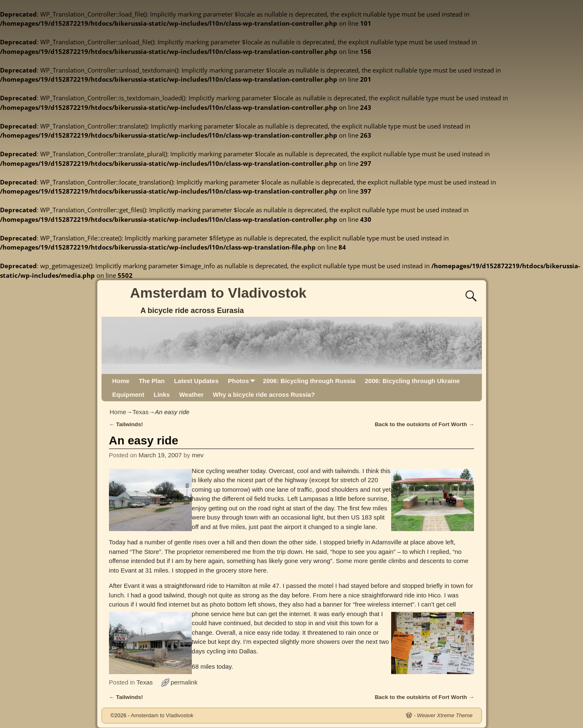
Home (121, 381)
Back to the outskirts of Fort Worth (424, 424)
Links (162, 394)
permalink (184, 682)
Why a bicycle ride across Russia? (264, 394)
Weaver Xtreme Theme (445, 715)
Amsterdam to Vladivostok (218, 293)
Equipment (128, 394)
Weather (191, 394)
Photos (243, 381)
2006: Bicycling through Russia (309, 381)
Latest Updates (196, 381)
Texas (141, 412)
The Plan (152, 381)
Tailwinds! (126, 424)
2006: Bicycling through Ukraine (412, 381)
